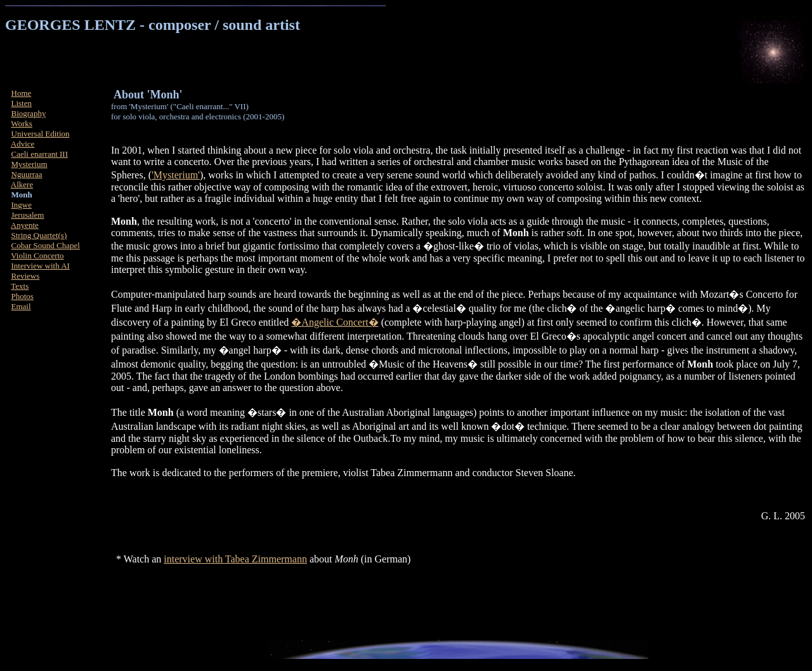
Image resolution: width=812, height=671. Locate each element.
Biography (29, 113)
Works (22, 123)
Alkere (22, 184)
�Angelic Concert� (335, 322)
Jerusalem (28, 215)
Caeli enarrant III (40, 154)
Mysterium (29, 164)
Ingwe (22, 205)
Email (21, 306)
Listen (22, 103)
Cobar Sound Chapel (46, 245)
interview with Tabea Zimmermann (235, 559)
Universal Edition (41, 134)
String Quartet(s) (39, 235)
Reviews (26, 276)
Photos (23, 296)
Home (22, 93)
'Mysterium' (176, 175)
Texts (20, 286)
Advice (23, 144)
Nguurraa (27, 174)
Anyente (25, 225)
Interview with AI (41, 266)
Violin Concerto (37, 256)
